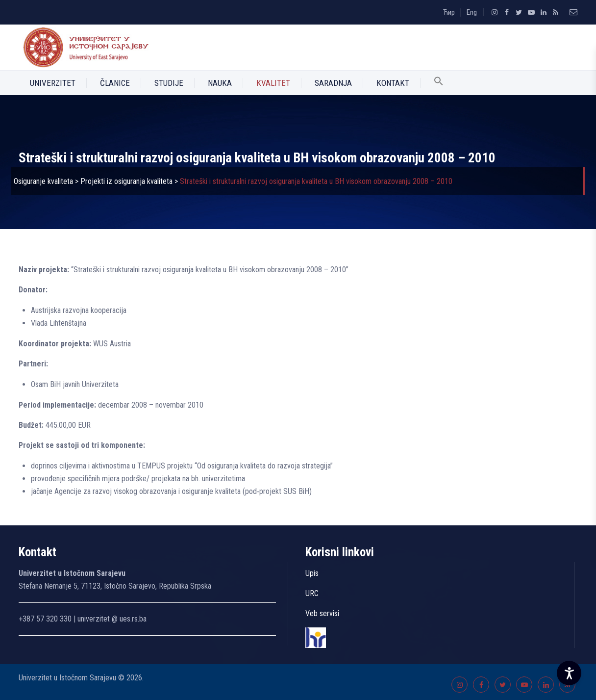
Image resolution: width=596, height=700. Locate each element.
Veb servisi (322, 613)
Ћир (449, 12)
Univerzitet (53, 83)
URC (312, 593)
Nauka (220, 83)
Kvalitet (273, 83)
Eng (472, 12)
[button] (439, 83)
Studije (169, 83)
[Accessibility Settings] (569, 673)
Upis (312, 573)
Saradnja (333, 83)
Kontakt (393, 83)
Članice (115, 83)
